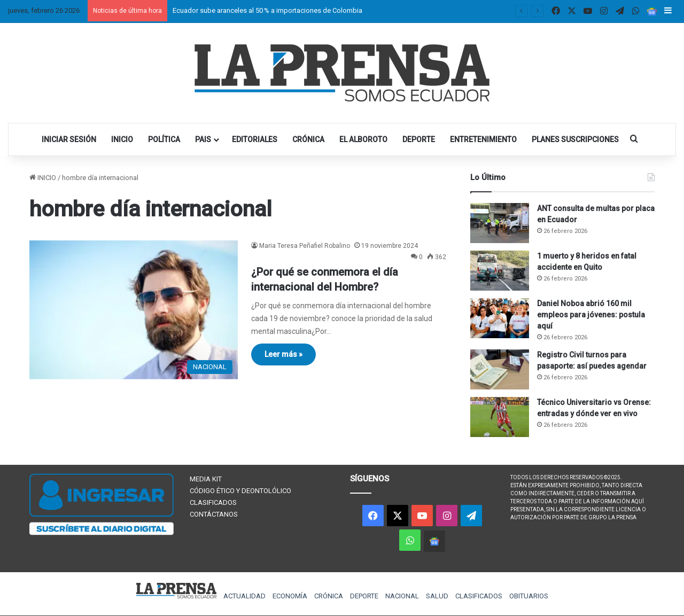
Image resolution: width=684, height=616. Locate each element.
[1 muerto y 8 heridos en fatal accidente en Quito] (500, 271)
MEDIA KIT (206, 479)
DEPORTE (419, 139)
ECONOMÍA (290, 596)
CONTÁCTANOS (214, 514)
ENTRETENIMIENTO (483, 139)
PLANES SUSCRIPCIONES (575, 139)
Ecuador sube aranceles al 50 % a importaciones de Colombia (267, 10)
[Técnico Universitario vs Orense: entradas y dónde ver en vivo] (500, 417)
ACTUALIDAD (244, 596)
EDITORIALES (255, 139)
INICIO (122, 139)
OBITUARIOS (529, 596)
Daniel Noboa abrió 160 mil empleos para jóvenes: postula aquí (591, 315)
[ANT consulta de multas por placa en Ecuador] (500, 223)
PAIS (203, 139)
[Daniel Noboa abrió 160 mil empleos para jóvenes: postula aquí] (500, 318)
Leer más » (283, 354)
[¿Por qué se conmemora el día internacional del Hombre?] (134, 310)
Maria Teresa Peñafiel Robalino (305, 246)
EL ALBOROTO (363, 139)
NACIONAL (402, 596)
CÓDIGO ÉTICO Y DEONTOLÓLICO (240, 491)
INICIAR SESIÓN (69, 139)
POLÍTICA (164, 139)
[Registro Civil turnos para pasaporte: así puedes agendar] (500, 369)
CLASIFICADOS (213, 502)
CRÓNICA (308, 139)
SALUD (437, 596)
